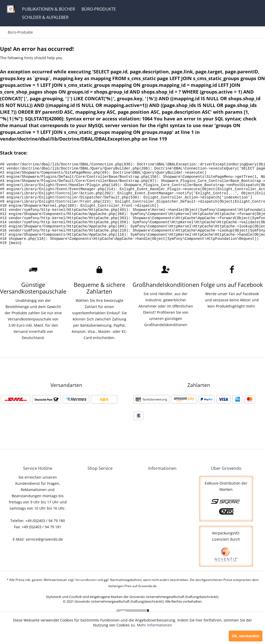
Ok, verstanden (246, 636)
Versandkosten (86, 595)
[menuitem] (49, 9)
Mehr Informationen (154, 625)
